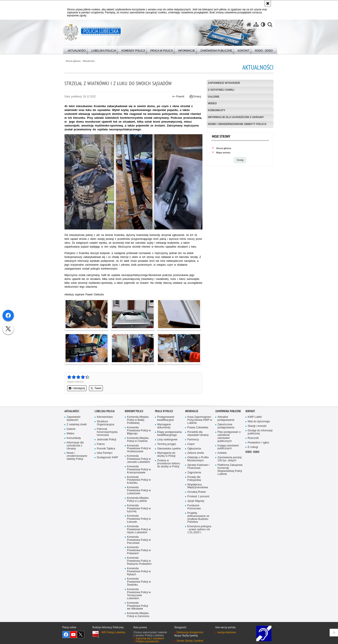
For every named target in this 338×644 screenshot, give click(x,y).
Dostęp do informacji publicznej (260, 432)
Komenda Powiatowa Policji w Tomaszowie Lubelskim (139, 594)
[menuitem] (77, 50)
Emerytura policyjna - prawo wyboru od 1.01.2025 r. (199, 529)
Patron (101, 444)
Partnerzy (193, 440)
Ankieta (222, 453)
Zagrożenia (194, 473)
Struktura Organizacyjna (106, 423)
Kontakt (250, 411)
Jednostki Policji (106, 440)
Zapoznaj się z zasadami (150, 638)
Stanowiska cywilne (169, 449)
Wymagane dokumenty (164, 426)
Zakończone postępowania (226, 426)
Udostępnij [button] (77, 388)
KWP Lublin (255, 417)
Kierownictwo (105, 417)
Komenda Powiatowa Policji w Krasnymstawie (139, 470)
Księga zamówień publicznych (228, 447)
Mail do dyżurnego (259, 422)
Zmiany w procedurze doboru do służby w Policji (169, 464)
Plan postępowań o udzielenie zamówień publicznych (229, 437)
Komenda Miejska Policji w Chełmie (138, 440)
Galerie (214, 97)
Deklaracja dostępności (190, 632)
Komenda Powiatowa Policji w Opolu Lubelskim (139, 529)
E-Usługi (253, 447)
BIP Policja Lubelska (113, 632)
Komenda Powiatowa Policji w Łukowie (139, 519)
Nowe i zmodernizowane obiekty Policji (237, 124)
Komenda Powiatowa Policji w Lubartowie (139, 490)
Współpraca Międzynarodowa (198, 486)
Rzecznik (253, 438)
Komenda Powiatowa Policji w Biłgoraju (139, 431)
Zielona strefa (196, 453)
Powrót (178, 97)
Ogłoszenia (194, 449)
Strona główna (73, 61)
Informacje (192, 411)
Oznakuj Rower (197, 492)
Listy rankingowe (167, 440)
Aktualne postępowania (226, 419)
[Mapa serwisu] (256, 24)
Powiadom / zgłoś (258, 443)
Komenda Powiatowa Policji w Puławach (139, 550)
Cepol (191, 444)
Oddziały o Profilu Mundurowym (198, 459)
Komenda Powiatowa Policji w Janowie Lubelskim (139, 459)
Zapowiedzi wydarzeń (224, 83)
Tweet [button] (96, 388)
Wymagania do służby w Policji (166, 455)
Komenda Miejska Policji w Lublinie (138, 500)
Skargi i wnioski (257, 426)
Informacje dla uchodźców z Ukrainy (236, 117)
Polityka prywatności (147, 641)
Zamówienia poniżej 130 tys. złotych (230, 459)
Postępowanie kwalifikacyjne (166, 419)
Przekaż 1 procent (198, 497)
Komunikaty (217, 110)
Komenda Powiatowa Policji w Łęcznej (139, 509)
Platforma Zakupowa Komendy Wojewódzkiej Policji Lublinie (230, 470)
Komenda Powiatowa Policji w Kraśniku (139, 480)
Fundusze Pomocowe (194, 507)
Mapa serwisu (223, 153)
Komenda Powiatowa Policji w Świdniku (139, 582)
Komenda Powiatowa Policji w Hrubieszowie (139, 449)
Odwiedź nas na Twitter (81, 635)
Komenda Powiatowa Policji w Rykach (139, 571)
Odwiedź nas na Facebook (66, 635)
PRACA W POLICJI (164, 411)
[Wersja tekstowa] (263, 24)
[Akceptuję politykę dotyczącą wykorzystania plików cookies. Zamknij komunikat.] (268, 3)
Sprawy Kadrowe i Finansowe (198, 467)
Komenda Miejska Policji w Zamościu (138, 615)
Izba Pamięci (105, 453)
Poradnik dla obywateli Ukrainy (198, 434)
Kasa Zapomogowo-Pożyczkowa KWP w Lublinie (200, 420)
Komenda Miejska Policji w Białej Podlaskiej (138, 420)
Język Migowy (196, 501)
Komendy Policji (134, 411)
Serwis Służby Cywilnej (190, 641)
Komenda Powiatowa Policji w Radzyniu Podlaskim (139, 561)
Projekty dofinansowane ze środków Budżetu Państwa (198, 518)
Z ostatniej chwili (221, 90)
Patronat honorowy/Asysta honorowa (107, 432)
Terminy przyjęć (167, 444)
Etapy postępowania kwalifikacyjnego (169, 434)
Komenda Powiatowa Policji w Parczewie (139, 540)
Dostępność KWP (107, 458)
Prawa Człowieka (198, 428)
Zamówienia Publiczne (228, 411)
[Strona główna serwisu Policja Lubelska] (249, 24)
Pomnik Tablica (106, 449)
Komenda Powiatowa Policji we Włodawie (138, 606)
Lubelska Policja (105, 411)
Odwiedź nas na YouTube (73, 635)
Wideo (212, 103)
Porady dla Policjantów (194, 479)
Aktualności (89, 61)
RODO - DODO (252, 452)
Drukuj (195, 97)
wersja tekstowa (227, 632)
